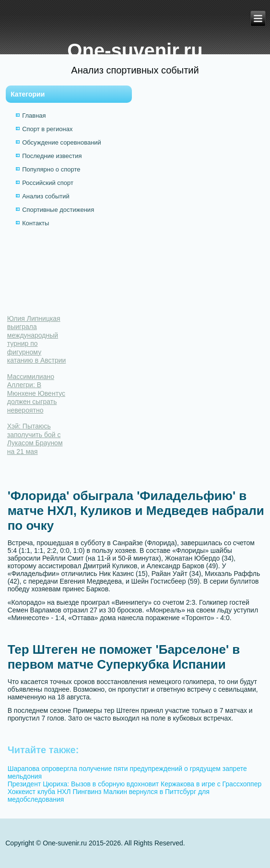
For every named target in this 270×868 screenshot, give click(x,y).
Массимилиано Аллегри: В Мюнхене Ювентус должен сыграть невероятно (36, 393)
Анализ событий (46, 196)
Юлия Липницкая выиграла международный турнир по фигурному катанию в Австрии (37, 340)
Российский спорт (48, 183)
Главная (34, 116)
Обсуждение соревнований (62, 142)
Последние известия (52, 156)
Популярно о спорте (51, 169)
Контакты (35, 223)
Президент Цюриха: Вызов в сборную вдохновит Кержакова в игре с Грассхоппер (135, 784)
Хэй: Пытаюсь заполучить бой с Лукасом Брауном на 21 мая (35, 439)
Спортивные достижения (58, 210)
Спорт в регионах (47, 129)
